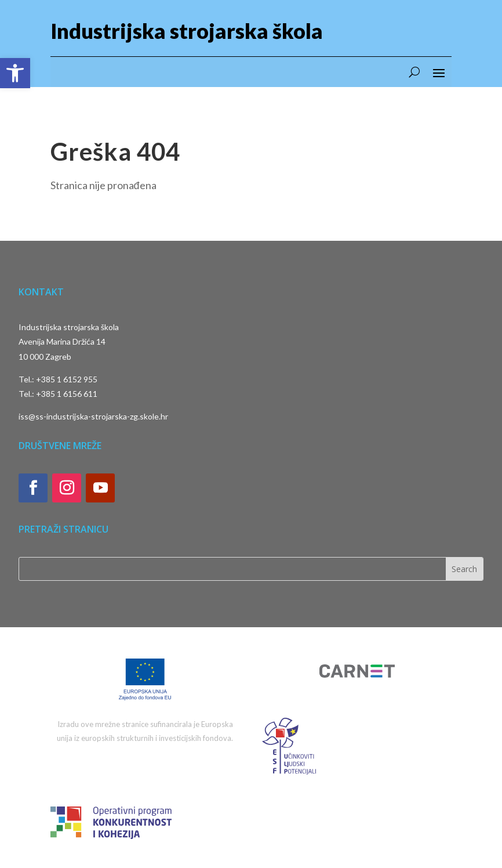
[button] (15, 73)
